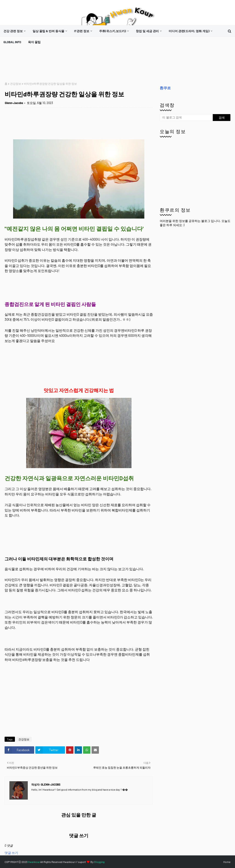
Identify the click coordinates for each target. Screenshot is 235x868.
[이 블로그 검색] (186, 118)
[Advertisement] (88, 65)
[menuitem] (15, 31)
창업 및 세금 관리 (147, 31)
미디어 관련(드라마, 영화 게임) (189, 31)
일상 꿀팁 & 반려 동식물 (48, 31)
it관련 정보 (82, 31)
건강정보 (16, 84)
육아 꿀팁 (34, 42)
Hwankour (34, 862)
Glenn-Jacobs (14, 103)
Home (227, 862)
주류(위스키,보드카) (113, 31)
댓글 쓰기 (11, 853)
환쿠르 (165, 88)
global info (12, 42)
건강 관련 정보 (13, 31)
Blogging (99, 862)
